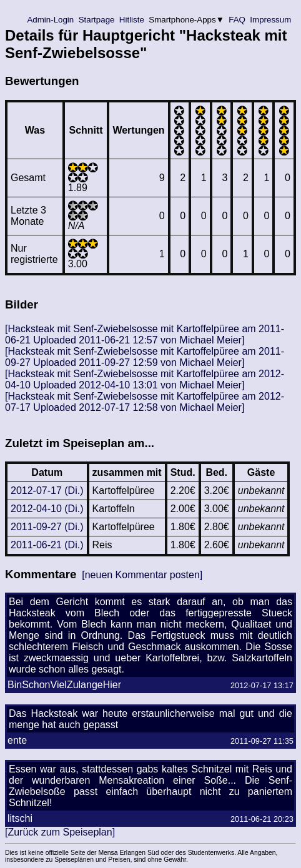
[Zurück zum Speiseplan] (60, 832)
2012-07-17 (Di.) (47, 491)
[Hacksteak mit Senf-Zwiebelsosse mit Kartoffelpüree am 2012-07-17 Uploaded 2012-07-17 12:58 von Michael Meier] (145, 402)
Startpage (96, 20)
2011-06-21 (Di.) (47, 545)
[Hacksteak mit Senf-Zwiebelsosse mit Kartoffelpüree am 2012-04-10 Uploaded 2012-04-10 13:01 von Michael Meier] (145, 379)
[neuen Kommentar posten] (142, 575)
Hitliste (131, 20)
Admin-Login (51, 20)
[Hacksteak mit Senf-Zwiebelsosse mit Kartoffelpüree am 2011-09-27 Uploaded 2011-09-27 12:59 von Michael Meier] (145, 357)
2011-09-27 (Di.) (47, 527)
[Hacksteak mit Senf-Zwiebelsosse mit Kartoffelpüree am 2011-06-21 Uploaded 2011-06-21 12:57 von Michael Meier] (145, 334)
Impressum (271, 20)
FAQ (237, 20)
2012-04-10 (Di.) (47, 509)
